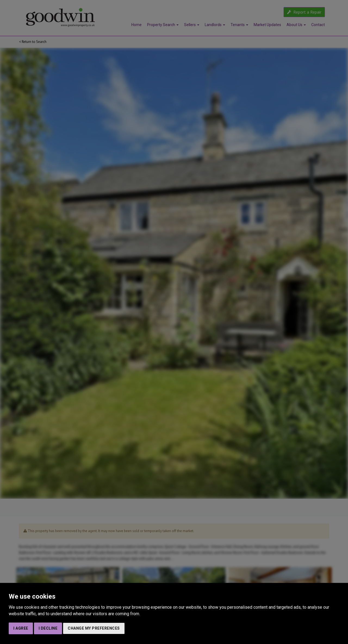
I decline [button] (48, 628)
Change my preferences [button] (94, 628)
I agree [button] (21, 628)
